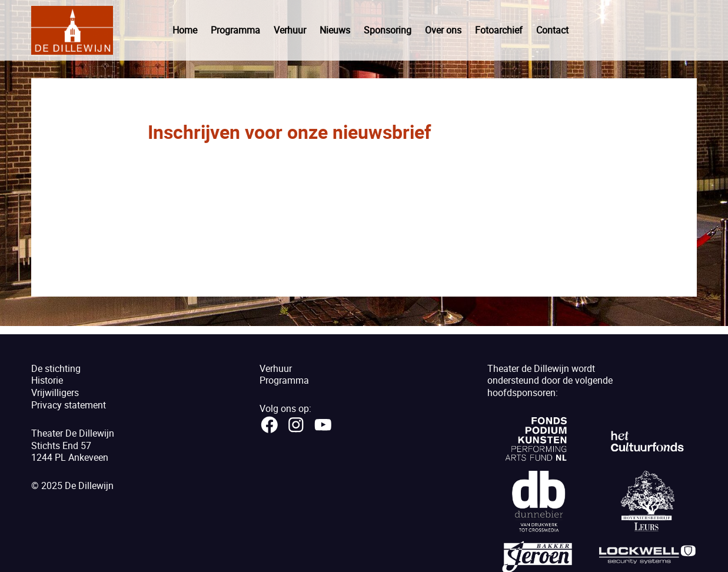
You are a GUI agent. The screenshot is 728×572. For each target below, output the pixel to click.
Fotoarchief (499, 30)
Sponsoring (388, 30)
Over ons (443, 30)
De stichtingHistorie (56, 375)
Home (185, 30)
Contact (552, 30)
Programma (235, 30)
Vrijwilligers (55, 393)
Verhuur (290, 30)
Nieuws (335, 30)
